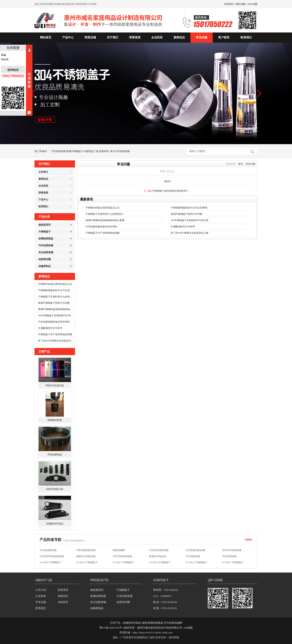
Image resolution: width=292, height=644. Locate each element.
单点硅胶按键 (46, 252)
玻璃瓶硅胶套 (55, 420)
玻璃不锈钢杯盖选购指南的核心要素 (56, 309)
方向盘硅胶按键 (48, 550)
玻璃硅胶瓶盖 (46, 239)
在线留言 (63, 602)
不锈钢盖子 (45, 232)
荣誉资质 (135, 37)
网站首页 (46, 37)
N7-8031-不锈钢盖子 (87, 562)
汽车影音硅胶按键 (159, 550)
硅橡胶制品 (45, 266)
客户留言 (224, 37)
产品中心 (68, 37)
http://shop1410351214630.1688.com (153, 633)
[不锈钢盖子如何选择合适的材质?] (170, 191)
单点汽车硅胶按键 (120, 151)
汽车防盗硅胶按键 (195, 550)
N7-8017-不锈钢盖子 (233, 562)
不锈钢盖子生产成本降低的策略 (55, 334)
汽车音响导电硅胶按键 (52, 556)
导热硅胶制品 (55, 455)
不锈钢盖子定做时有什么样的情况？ (56, 297)
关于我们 (113, 37)
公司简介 (43, 172)
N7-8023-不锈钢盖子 (160, 562)
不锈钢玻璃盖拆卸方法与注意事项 (56, 290)
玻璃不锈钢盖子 (75, 151)
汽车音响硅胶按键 (86, 550)
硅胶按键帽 (119, 550)
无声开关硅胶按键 (232, 550)
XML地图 (252, 4)
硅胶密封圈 (45, 259)
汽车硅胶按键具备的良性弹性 (54, 322)
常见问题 (202, 37)
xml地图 (188, 628)
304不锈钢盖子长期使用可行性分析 (56, 316)
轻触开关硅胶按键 (86, 556)
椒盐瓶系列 (45, 225)
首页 (240, 164)
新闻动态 (179, 37)
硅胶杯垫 (104, 151)
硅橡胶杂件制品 (55, 524)
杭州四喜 (174, 637)
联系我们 (229, 4)
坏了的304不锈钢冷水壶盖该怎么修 (56, 341)
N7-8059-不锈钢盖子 (50, 562)
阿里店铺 (90, 37)
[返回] (167, 181)
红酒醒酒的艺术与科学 (50, 328)
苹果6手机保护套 (55, 386)
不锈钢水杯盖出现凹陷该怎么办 (55, 284)
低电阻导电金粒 (158, 556)
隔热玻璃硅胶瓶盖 (153, 623)
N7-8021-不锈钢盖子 (196, 562)
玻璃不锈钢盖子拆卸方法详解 (54, 303)
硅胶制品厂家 (91, 151)
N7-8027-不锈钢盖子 (123, 562)
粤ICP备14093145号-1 (112, 628)
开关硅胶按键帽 (173, 623)
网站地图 (241, 4)
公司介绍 (41, 590)
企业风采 (157, 37)
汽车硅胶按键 (58, 151)
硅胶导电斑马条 (55, 489)
